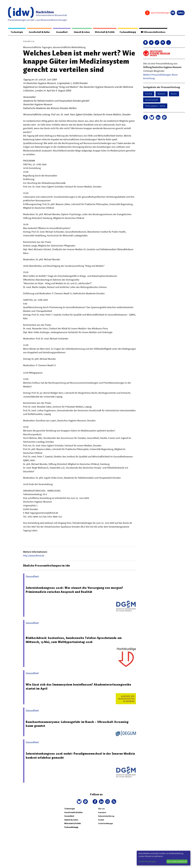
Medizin (162, 94)
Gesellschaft (152, 100)
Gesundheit (61, 32)
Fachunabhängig (127, 32)
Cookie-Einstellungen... (148, 861)
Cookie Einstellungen (106, 824)
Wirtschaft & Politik (104, 32)
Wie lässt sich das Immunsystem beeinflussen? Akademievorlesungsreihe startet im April (78, 687)
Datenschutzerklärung (106, 816)
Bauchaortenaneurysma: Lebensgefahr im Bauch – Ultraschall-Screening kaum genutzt (77, 724)
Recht (174, 94)
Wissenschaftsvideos (153, 32)
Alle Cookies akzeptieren (177, 861)
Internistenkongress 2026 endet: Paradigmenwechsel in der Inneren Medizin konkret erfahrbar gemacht (81, 756)
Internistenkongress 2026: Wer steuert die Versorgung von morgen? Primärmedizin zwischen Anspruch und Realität (75, 590)
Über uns (101, 809)
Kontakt (101, 820)
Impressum (102, 813)
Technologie (16, 32)
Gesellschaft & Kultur (39, 32)
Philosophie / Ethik (155, 106)
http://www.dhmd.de (34, 556)
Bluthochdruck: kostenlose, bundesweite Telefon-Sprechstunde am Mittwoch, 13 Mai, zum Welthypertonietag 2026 (74, 640)
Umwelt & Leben (80, 32)
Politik (149, 94)
